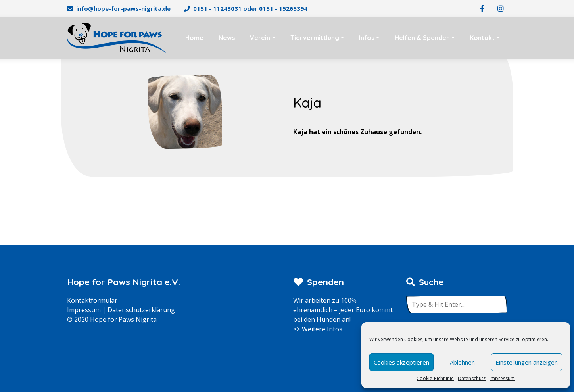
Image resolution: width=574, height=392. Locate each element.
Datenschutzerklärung (141, 310)
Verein (260, 38)
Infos (367, 38)
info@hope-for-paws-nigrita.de (123, 8)
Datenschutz (472, 378)
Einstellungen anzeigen (527, 362)
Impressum (502, 378)
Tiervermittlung (315, 38)
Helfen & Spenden (422, 38)
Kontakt (482, 38)
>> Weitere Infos (318, 329)
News (227, 38)
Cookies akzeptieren (401, 362)
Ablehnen (462, 362)
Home (194, 38)
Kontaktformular (92, 300)
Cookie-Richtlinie (435, 378)
